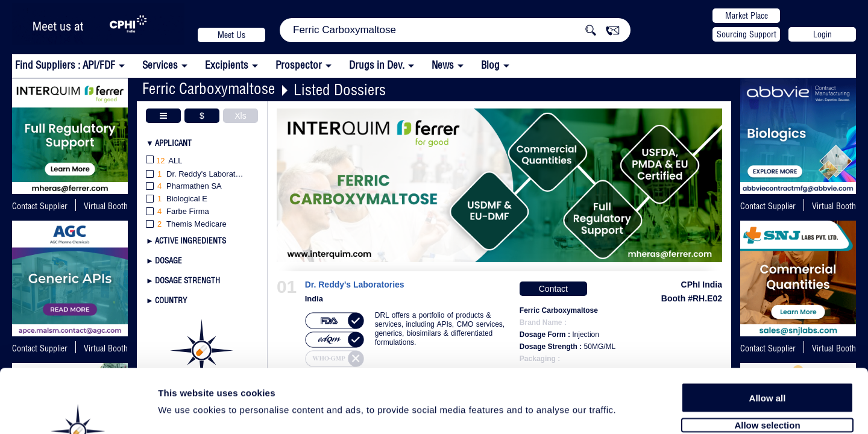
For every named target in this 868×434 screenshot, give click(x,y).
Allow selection (767, 360)
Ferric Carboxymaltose (209, 88)
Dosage (168, 260)
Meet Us (231, 35)
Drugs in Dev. (377, 65)
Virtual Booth (106, 206)
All (164, 161)
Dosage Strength (187, 280)
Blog (490, 65)
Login (822, 34)
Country (171, 300)
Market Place (747, 16)
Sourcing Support (747, 34)
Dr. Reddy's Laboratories (355, 285)
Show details (633, 411)
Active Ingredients (190, 241)
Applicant (173, 143)
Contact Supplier (40, 206)
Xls (240, 116)
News (443, 65)
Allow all (768, 333)
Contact (553, 289)
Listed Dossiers (340, 90)
